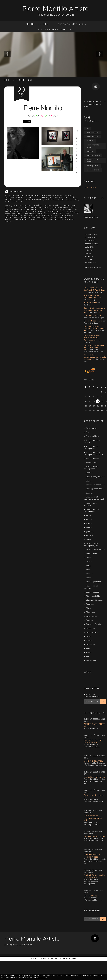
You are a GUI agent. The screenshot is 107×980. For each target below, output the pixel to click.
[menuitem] (37, 24)
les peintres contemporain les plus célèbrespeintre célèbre (39, 212)
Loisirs (89, 562)
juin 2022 (89, 250)
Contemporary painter (95, 477)
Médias (13, 200)
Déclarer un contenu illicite (42, 959)
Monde (20, 200)
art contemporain (50, 215)
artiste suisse (24, 196)
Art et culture (92, 436)
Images (45, 198)
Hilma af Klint (90, 303)
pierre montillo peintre (93, 146)
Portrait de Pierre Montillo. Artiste (92, 856)
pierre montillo (93, 133)
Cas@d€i (87, 305)
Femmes (89, 516)
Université (91, 644)
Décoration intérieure (96, 485)
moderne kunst (53, 211)
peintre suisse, (93, 592)
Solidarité (91, 628)
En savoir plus (41, 978)
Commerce (90, 473)
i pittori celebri (36, 219)
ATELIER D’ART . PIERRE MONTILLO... (94, 725)
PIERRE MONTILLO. (37, 24)
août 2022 (89, 247)
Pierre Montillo (43, 108)
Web (87, 657)
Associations (91, 463)
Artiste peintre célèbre (92, 441)
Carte (88, 672)
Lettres (89, 558)
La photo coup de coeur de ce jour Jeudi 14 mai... (94, 348)
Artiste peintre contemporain (92, 447)
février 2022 (91, 263)
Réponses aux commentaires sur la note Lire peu (95, 357)
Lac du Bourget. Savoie (95, 777)
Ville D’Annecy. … (91, 896)
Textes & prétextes (92, 323)
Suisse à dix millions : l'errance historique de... (94, 310)
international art (37, 217)
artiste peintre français (17, 217)
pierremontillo (93, 137)
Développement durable (96, 489)
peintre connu (67, 215)
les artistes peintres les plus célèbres (39, 209)
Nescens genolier (93, 582)
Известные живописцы (17, 219)
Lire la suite (90, 188)
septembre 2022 (92, 244)
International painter (96, 550)
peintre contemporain (15, 215)
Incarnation (97, 292)
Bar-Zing (91, 300)
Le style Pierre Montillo (94, 836)
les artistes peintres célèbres (65, 213)
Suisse (76, 200)
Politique (90, 604)
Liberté (96, 312)
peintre (50, 217)
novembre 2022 (91, 238)
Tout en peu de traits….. (71, 24)
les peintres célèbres (60, 207)
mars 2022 (89, 260)
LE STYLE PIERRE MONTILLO (54, 29)
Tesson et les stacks (93, 321)
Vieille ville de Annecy (93, 761)
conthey (90, 141)
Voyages (89, 652)
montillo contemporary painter (30, 211)
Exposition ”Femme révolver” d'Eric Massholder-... (92, 338)
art (88, 128)
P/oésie (87, 342)
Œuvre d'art (17, 202)
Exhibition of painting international (56, 196)
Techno (89, 640)
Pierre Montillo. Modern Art (94, 796)
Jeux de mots (91, 554)
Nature (89, 578)
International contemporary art (91, 545)
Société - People (64, 200)
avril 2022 (90, 257)
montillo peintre (93, 155)
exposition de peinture (16, 198)
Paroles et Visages (96, 318)
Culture (35, 196)
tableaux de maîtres (33, 205)
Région (89, 608)
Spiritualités (92, 632)
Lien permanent (14, 191)
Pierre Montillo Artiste (56, 8)
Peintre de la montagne (91, 587)
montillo (90, 151)
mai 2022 (89, 253)
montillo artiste (93, 170)
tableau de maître (52, 205)
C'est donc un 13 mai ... (95, 316)
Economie (90, 493)
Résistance (91, 612)
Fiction (89, 520)
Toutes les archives (93, 268)
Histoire (90, 536)
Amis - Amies (91, 428)
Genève (38, 198)
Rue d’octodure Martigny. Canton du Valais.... (93, 818)
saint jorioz (50, 200)
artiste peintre (34, 215)
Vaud (8, 202)
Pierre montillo (93, 596)
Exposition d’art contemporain (92, 510)
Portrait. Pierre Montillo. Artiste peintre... (95, 876)
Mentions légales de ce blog (66, 959)
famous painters (52, 219)
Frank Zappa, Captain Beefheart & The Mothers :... (94, 290)
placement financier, (34, 200)
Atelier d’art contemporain (91, 468)
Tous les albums (91, 217)
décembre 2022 (91, 234)
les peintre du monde (39, 207)
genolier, (90, 532)
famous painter (62, 217)
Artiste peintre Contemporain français (93, 454)
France (30, 198)
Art (87, 432)
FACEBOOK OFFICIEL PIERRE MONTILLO (93, 741)
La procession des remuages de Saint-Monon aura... (94, 328)
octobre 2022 (91, 241)
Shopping (90, 620)
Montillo (90, 574)
